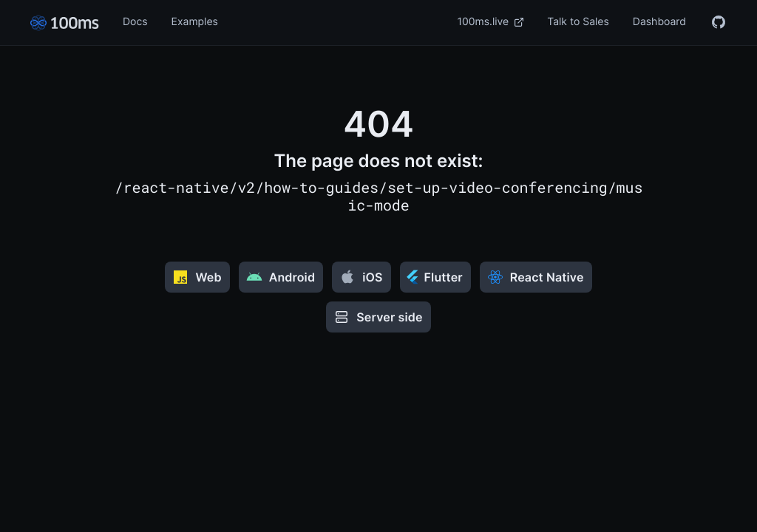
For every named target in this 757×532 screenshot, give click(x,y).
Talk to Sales (578, 22)
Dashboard (659, 22)
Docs (135, 22)
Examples (195, 22)
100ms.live (491, 22)
